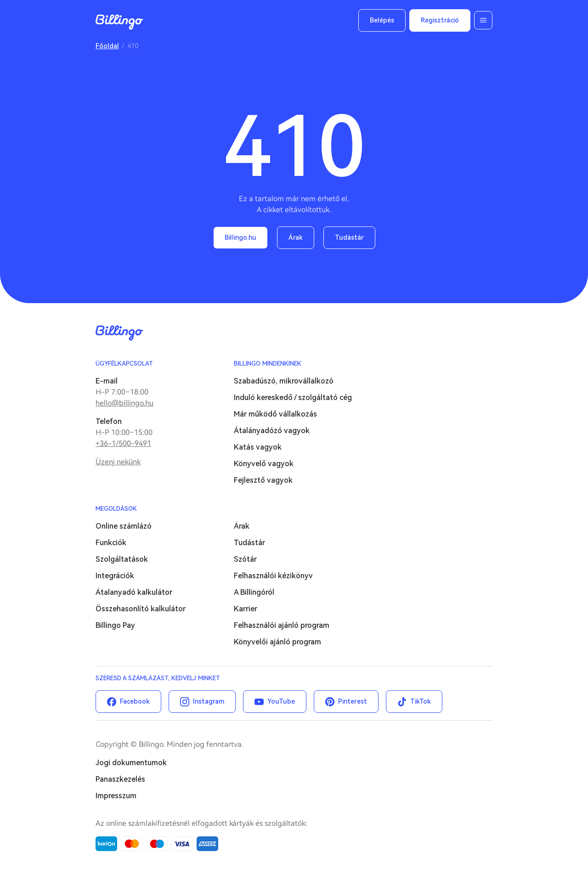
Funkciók (111, 543)
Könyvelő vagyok (264, 464)
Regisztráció (440, 20)
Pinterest (353, 701)
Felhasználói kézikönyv (273, 576)
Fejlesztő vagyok (263, 480)
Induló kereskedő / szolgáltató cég (293, 398)
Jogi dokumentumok (131, 763)
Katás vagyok (258, 447)
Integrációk (115, 576)
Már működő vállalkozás (275, 414)
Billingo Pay (115, 625)
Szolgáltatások (122, 559)
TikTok (421, 701)
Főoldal (107, 46)
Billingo (119, 22)
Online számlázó (124, 526)
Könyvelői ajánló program (277, 642)
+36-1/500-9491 (123, 443)
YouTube (281, 701)
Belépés (382, 20)
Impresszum (116, 796)
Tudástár (349, 237)
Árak (296, 237)
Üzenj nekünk (118, 462)
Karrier (246, 609)
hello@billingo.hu (124, 403)
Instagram (209, 701)
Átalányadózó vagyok (272, 431)
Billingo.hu (240, 237)
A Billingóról (254, 592)
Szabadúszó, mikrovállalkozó (284, 381)
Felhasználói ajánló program (282, 625)
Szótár (245, 559)
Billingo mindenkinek (268, 364)
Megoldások (116, 509)
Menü (483, 20)
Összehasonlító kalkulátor (141, 609)
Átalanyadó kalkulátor (134, 592)
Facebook (135, 701)
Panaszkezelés (120, 779)
